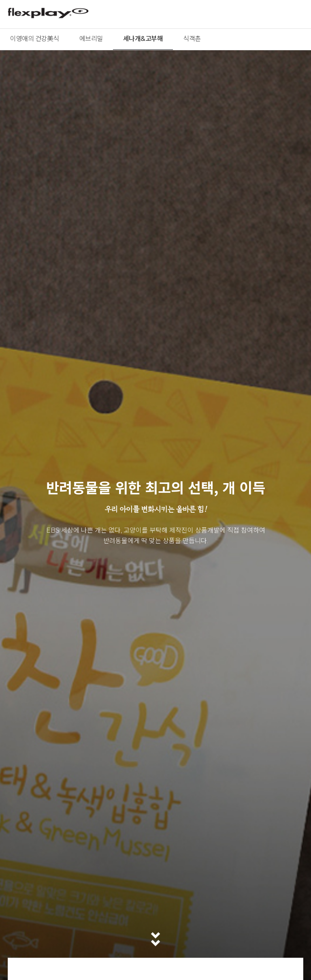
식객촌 (192, 39)
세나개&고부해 (143, 39)
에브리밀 (91, 39)
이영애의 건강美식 (35, 39)
